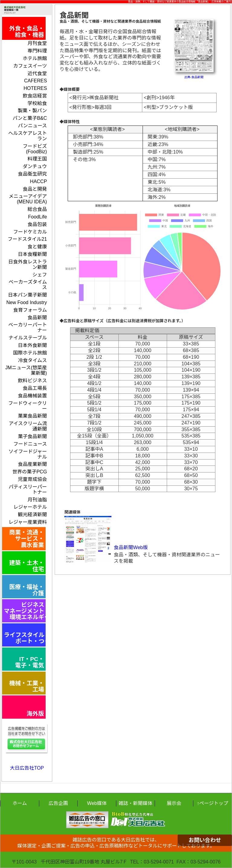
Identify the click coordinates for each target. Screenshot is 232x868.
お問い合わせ (205, 840)
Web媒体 (97, 803)
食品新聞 (37, 318)
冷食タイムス (33, 360)
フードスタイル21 (27, 239)
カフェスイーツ (30, 66)
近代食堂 (37, 73)
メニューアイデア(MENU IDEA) (28, 199)
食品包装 (37, 224)
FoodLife (37, 217)
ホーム (20, 803)
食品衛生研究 (32, 174)
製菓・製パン (32, 111)
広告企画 (58, 803)
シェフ (40, 275)
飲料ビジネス (32, 381)
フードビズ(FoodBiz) (35, 149)
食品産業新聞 (32, 464)
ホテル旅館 (35, 58)
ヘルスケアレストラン (27, 136)
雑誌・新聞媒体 (135, 803)
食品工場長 (35, 388)
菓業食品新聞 (32, 416)
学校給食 (37, 103)
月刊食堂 (37, 43)
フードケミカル (30, 232)
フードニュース (30, 444)
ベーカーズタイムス (28, 285)
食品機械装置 (32, 396)
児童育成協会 (32, 479)
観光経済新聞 (32, 515)
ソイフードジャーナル (28, 454)
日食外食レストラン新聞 (27, 264)
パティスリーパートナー (28, 490)
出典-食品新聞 (194, 77)
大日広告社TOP (27, 768)
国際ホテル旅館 (30, 353)
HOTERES (35, 88)
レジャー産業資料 (28, 522)
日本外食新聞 (32, 345)
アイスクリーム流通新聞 (28, 426)
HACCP (38, 181)
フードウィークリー (27, 406)
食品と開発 (35, 189)
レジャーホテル (30, 507)
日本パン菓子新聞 (28, 295)
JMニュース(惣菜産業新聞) (26, 370)
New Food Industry (27, 302)
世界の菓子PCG (30, 472)
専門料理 (37, 51)
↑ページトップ (213, 803)
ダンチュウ (35, 166)
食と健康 (37, 247)
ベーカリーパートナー (28, 327)
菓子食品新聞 (32, 436)
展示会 (174, 803)
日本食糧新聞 (32, 254)
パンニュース (32, 126)
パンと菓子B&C (30, 118)
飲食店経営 (35, 96)
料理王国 (37, 159)
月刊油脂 (37, 500)
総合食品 (37, 209)
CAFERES (36, 81)
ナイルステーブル (28, 338)
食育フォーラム (30, 310)
